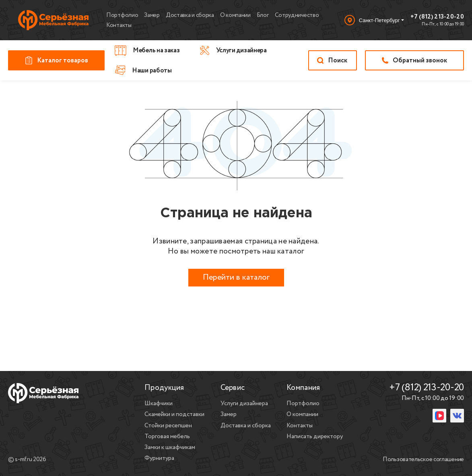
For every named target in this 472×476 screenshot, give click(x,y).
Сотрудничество (297, 15)
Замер (152, 15)
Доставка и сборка (190, 15)
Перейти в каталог (236, 277)
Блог (263, 15)
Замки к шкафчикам (170, 447)
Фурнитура (159, 458)
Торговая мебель (167, 437)
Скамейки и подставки (174, 414)
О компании (235, 15)
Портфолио (122, 15)
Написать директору (315, 437)
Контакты (119, 25)
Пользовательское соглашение (423, 460)
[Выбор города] (374, 20)
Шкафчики (159, 404)
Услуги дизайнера (244, 404)
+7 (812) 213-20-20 (437, 17)
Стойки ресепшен (168, 426)
